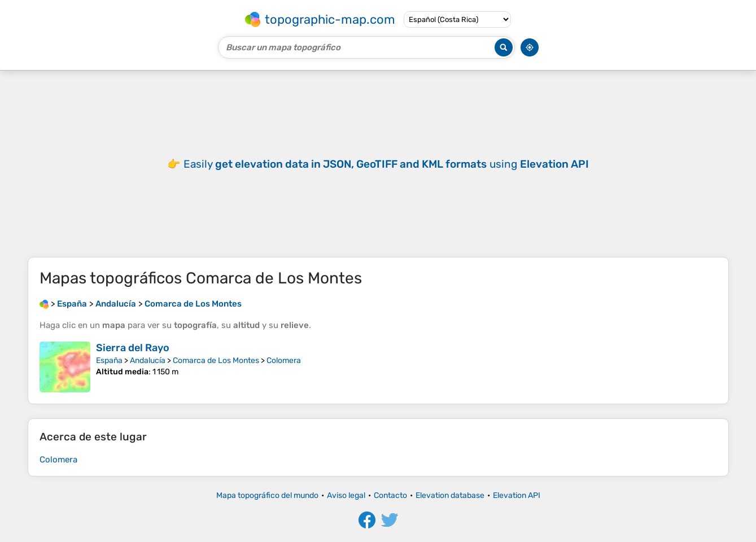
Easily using (386, 164)
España (109, 360)
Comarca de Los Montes (216, 360)
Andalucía (148, 360)
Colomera (284, 360)
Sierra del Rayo (133, 348)
